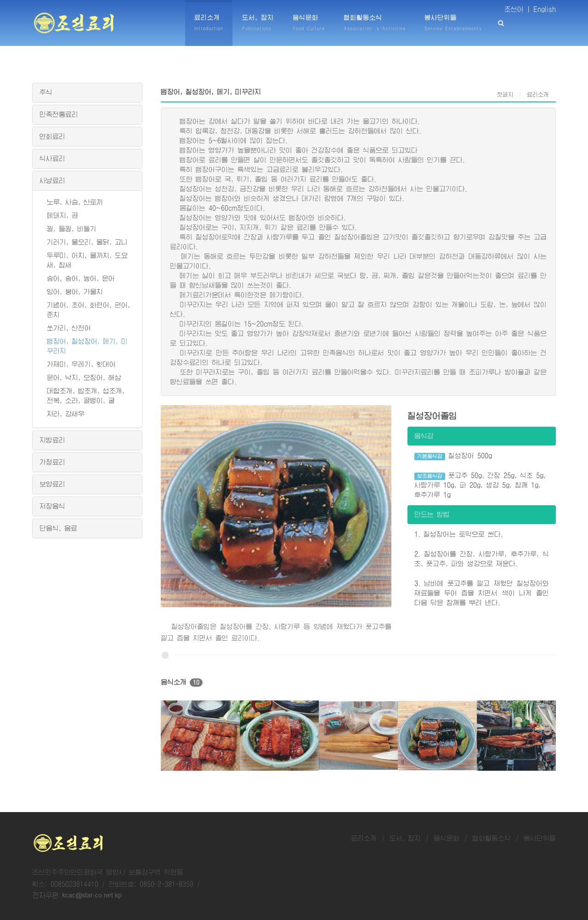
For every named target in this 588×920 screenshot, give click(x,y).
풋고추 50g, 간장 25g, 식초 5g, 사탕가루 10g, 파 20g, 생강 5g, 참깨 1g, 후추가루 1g (480, 485)
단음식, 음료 (58, 528)
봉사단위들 (540, 838)
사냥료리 (52, 181)
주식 (46, 92)
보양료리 (52, 484)
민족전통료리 (59, 114)
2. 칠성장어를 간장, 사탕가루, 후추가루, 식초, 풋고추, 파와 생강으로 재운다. (482, 559)
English (545, 9)
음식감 (424, 436)
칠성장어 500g (453, 456)
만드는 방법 (432, 514)
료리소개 (364, 838)
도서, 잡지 (405, 838)
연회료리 (52, 136)
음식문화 (447, 838)
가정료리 (52, 462)
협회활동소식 (492, 838)
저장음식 (52, 506)
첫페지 (505, 95)
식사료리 (52, 158)
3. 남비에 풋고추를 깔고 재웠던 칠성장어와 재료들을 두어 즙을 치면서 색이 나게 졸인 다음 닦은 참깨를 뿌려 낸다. (482, 593)
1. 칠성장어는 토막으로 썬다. (459, 534)
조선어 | (517, 9)
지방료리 (52, 440)
